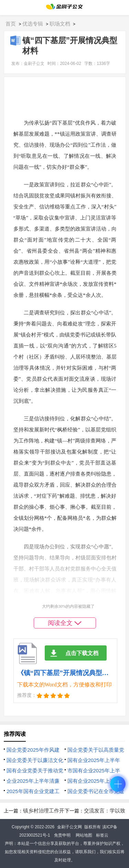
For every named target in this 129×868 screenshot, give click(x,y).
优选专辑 (33, 24)
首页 (11, 24)
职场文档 (60, 24)
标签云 (102, 835)
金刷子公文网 (69, 827)
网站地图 (84, 835)
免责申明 (62, 835)
